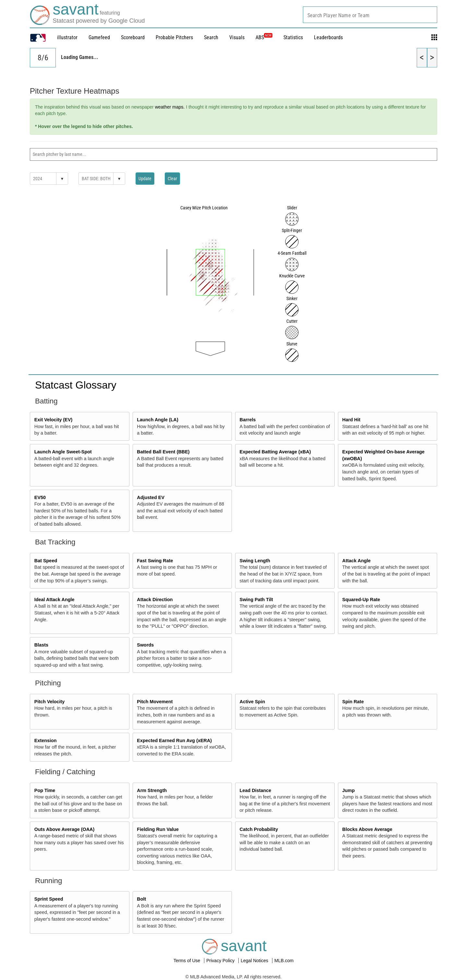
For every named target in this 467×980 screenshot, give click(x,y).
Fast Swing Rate (155, 561)
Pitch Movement (155, 702)
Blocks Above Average (367, 829)
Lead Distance (256, 790)
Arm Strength (152, 790)
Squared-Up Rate (361, 600)
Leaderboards (328, 37)
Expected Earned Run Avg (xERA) (174, 741)
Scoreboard (133, 37)
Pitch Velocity (50, 702)
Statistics (293, 37)
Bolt (141, 899)
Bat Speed (46, 561)
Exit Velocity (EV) (54, 420)
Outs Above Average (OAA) (65, 829)
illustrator (67, 37)
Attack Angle (356, 561)
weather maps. (170, 107)
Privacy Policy (221, 961)
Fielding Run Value (158, 829)
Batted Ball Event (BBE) (163, 452)
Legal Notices (255, 961)
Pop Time (45, 790)
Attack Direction (155, 600)
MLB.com (284, 961)
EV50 (40, 497)
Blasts (41, 645)
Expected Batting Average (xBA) (275, 452)
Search (211, 37)
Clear (172, 179)
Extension (46, 741)
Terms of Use (187, 961)
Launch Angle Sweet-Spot (63, 452)
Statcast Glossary (76, 385)
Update (145, 179)
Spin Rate (353, 702)
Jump (348, 790)
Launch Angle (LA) (157, 420)
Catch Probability (259, 829)
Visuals (237, 37)
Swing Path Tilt (256, 600)
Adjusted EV (151, 497)
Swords (145, 645)
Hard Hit (351, 420)
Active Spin (252, 702)
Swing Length (255, 561)
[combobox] (370, 15)
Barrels (248, 420)
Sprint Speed (49, 899)
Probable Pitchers (174, 37)
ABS (264, 37)
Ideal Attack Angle (54, 600)
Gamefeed (99, 37)
